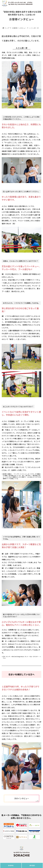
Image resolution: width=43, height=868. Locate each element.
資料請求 (32, 865)
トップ (6, 28)
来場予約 (11, 865)
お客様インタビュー (18, 28)
